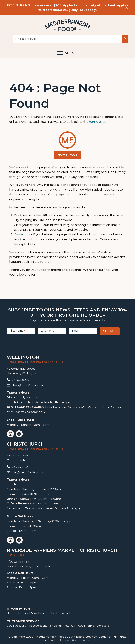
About (53, 613)
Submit (110, 331)
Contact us (22, 234)
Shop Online (39, 613)
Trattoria (23, 613)
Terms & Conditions (98, 626)
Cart (9, 626)
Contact (65, 613)
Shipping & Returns (62, 626)
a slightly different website (75, 640)
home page (98, 122)
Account (20, 626)
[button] (67, 53)
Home (11, 613)
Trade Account (38, 626)
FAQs (80, 626)
